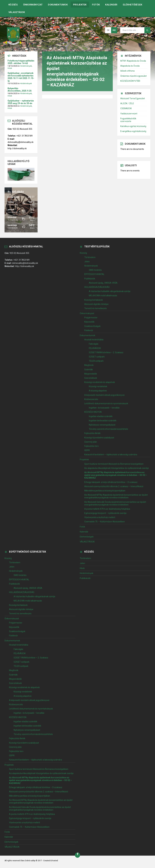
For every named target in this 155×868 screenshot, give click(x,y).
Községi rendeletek (98, 386)
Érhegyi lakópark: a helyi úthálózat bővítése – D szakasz (111, 482)
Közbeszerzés (91, 399)
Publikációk (90, 279)
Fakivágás (94, 344)
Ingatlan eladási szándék (101, 416)
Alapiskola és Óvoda (130, 66)
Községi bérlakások (94, 300)
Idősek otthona (127, 71)
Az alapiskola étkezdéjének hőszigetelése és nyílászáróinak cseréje (117, 468)
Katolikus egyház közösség (133, 126)
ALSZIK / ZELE (127, 103)
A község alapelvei (98, 391)
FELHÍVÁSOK (95, 348)
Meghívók (89, 365)
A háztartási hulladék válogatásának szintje (110, 291)
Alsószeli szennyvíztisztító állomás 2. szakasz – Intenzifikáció (114, 486)
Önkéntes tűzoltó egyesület (134, 76)
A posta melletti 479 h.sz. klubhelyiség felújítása (107, 509)
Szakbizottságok (92, 326)
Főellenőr (89, 330)
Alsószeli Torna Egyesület (133, 98)
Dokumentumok (58, 5)
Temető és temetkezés (96, 308)
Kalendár (111, 5)
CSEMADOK (126, 108)
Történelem (90, 257)
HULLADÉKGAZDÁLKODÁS (97, 287)
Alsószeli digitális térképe (96, 304)
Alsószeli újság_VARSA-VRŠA (103, 283)
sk (108, 30)
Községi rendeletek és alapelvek (100, 382)
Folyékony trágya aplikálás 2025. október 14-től (21, 62)
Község (13, 5)
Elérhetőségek (133, 5)
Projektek (80, 5)
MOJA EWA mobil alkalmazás (103, 296)
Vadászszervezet (129, 114)
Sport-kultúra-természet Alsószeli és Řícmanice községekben (114, 464)
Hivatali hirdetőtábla (94, 340)
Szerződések (91, 378)
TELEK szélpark (96, 361)
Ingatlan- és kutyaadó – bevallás (104, 408)
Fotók (96, 5)
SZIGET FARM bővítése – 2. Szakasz (106, 352)
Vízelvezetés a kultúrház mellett (100, 517)
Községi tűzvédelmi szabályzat (99, 438)
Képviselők (89, 322)
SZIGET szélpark (97, 357)
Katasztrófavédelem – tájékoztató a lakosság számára (111, 455)
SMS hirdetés (95, 270)
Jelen (87, 262)
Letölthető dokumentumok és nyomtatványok (106, 403)
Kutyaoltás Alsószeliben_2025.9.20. (20, 90)
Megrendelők (91, 374)
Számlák (89, 370)
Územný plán (91, 442)
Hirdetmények (26, 66)
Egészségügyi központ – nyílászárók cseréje (105, 513)
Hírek (10, 68)
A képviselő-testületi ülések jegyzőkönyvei (104, 395)
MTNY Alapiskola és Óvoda (133, 61)
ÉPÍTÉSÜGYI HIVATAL (94, 274)
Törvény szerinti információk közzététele (108, 429)
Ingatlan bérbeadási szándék (103, 421)
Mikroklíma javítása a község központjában (105, 491)
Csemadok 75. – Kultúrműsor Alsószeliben (105, 522)
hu (114, 30)
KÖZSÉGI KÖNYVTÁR (130, 81)
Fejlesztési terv (92, 446)
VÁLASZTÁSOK (17, 12)
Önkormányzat (33, 5)
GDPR (87, 450)
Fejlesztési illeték (92, 433)
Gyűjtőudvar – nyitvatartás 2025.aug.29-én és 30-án (21, 102)
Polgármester (91, 318)
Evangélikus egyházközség (133, 131)
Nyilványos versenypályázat (102, 425)
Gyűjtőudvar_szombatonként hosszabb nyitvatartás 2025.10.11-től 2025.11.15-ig (21, 77)
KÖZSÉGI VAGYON (93, 412)
